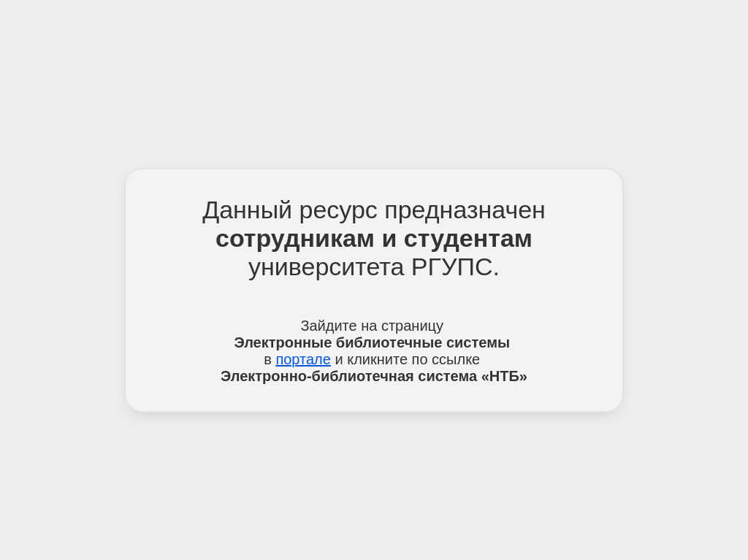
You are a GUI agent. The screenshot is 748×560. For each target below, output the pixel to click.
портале (303, 359)
